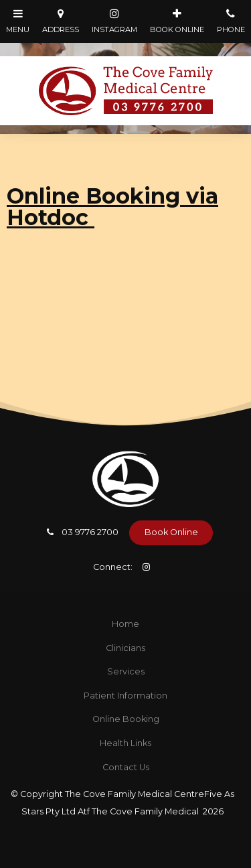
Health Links (125, 743)
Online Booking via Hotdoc (112, 207)
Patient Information (125, 696)
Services (126, 671)
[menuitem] (125, 624)
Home (125, 624)
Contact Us (126, 767)
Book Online (171, 532)
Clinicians (125, 648)
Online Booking (126, 719)
